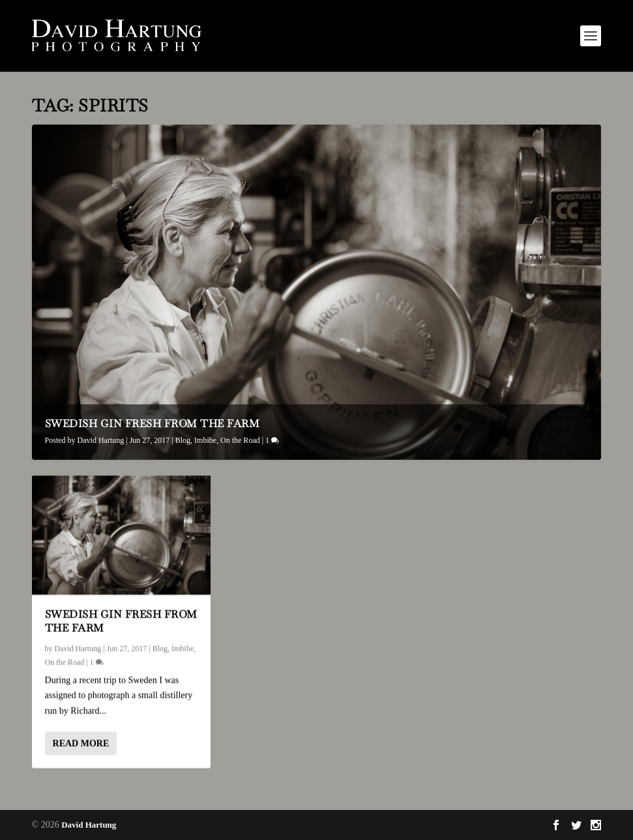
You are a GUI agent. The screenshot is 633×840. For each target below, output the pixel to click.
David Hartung (101, 440)
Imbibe (205, 440)
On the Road (240, 440)
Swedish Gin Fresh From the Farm (153, 424)
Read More (81, 743)
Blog (183, 440)
